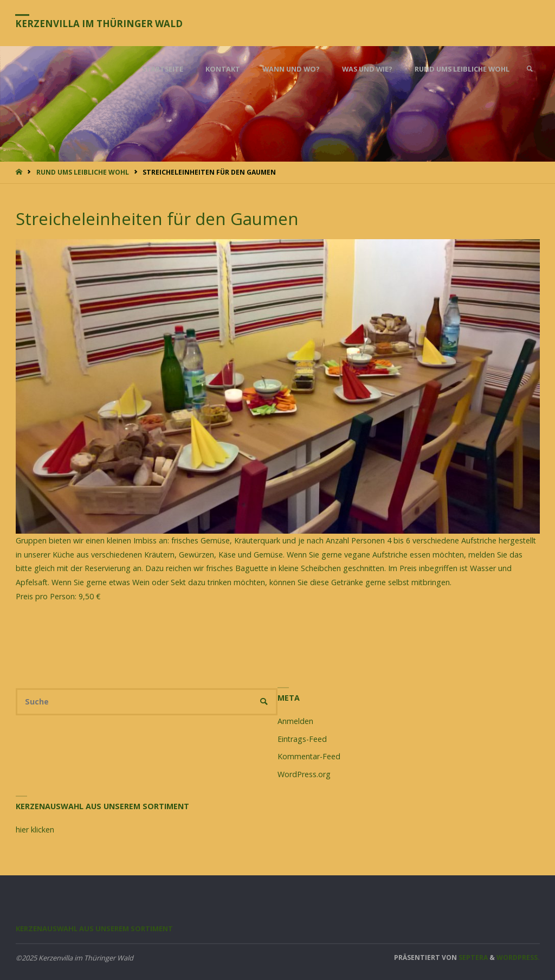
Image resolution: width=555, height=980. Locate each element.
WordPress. (518, 957)
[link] (530, 69)
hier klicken (35, 830)
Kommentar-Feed (309, 756)
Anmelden (295, 721)
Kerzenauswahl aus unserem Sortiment (94, 928)
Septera (472, 957)
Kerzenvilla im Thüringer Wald (100, 24)
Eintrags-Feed (302, 739)
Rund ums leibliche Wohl (83, 172)
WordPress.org (304, 774)
